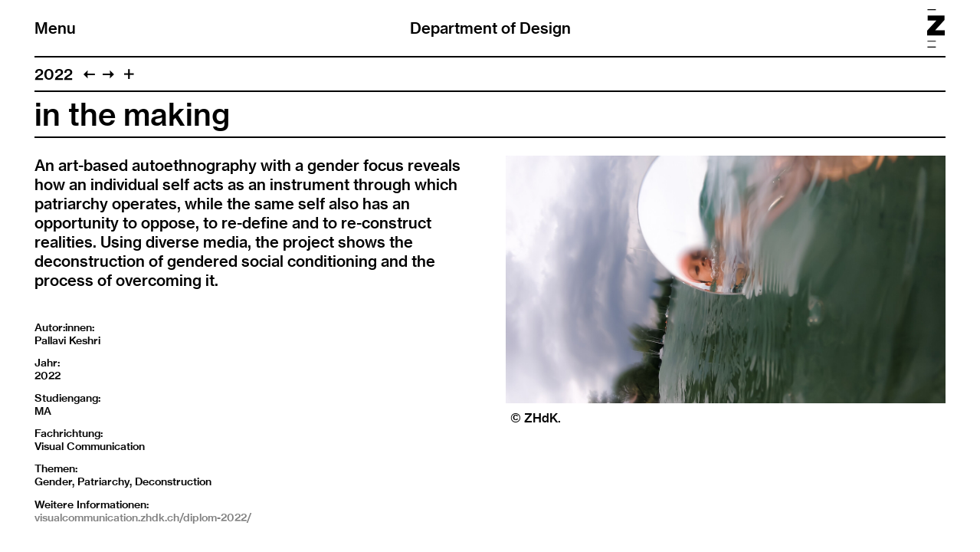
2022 (54, 74)
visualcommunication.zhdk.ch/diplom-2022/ (143, 517)
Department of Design (490, 28)
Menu (55, 28)
